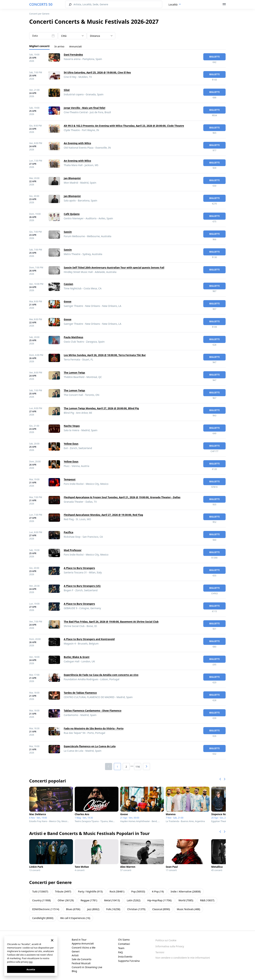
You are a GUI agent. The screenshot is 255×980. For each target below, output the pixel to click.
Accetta (31, 969)
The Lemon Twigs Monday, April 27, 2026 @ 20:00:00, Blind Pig (101, 408)
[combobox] (175, 5)
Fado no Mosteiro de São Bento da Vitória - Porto (94, 728)
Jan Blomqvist (72, 178)
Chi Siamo (124, 940)
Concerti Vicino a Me (84, 948)
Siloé (67, 90)
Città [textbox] (64, 36)
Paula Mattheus (73, 337)
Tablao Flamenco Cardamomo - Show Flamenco (93, 711)
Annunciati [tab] (75, 46)
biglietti (214, 57)
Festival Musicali (81, 963)
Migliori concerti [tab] (39, 46)
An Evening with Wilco (77, 143)
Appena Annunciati (83, 943)
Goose (68, 301)
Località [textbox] (173, 5)
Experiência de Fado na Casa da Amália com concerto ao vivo (101, 675)
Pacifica (69, 532)
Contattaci (124, 944)
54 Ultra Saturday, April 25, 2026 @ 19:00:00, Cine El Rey (97, 72)
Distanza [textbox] (95, 36)
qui (31, 962)
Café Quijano (72, 214)
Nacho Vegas (72, 426)
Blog (74, 971)
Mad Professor (73, 550)
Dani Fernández (73, 55)
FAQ (121, 952)
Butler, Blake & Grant (77, 657)
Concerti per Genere (39, 14)
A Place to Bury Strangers (79, 568)
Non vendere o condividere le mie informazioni (183, 958)
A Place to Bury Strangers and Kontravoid (89, 639)
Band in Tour (79, 940)
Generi (76, 951)
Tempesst (70, 479)
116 (138, 767)
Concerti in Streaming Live (87, 967)
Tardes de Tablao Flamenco (80, 693)
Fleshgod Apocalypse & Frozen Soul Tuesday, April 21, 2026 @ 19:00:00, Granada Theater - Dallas (122, 497)
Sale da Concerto (82, 959)
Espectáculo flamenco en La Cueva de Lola (90, 746)
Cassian (68, 284)
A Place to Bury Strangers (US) (82, 586)
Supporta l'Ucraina (129, 961)
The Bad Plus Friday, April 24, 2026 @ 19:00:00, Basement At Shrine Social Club (111, 622)
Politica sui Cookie (166, 940)
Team (121, 948)
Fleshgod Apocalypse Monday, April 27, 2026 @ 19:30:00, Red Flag (103, 515)
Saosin (68, 232)
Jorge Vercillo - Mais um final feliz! (84, 108)
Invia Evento (125, 957)
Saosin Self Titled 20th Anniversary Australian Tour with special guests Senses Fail (114, 268)
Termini (160, 952)
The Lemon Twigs (74, 373)
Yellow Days (71, 444)
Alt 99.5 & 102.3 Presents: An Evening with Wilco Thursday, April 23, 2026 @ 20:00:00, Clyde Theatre (124, 126)
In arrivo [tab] (59, 46)
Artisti (75, 955)
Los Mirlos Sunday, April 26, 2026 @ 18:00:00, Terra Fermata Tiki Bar (105, 355)
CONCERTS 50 (41, 4)
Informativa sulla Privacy (170, 946)
